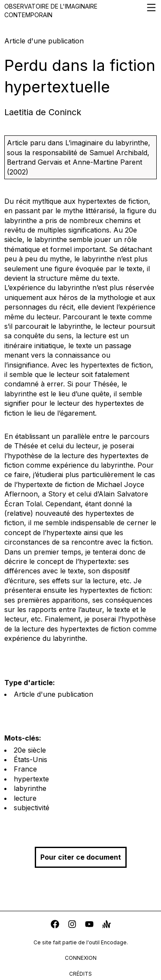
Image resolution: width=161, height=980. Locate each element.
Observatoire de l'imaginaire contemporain (80, 10)
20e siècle (30, 750)
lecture (25, 798)
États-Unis (30, 759)
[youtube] (89, 925)
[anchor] (106, 925)
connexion (81, 958)
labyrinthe (30, 788)
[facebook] (55, 925)
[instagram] (72, 925)
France (25, 769)
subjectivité (32, 808)
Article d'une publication (53, 694)
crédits (80, 974)
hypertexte (31, 779)
